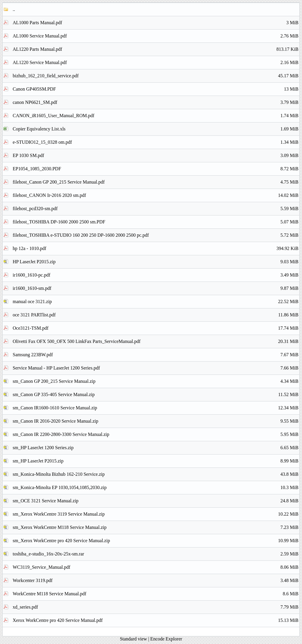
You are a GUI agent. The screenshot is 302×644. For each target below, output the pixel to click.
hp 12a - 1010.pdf (156, 249)
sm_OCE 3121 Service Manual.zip (156, 501)
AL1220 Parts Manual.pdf (156, 49)
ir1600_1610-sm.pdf (156, 288)
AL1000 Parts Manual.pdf (156, 23)
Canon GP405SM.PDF (156, 89)
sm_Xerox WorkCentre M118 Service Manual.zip (156, 527)
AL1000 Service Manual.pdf (156, 36)
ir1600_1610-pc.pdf (156, 275)
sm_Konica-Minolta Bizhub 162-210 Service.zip (156, 474)
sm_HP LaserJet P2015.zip (156, 461)
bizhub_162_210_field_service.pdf (156, 76)
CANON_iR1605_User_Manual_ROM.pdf (156, 116)
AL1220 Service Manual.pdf (156, 63)
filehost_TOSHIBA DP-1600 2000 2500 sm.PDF (156, 222)
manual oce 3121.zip (156, 302)
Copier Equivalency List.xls (156, 129)
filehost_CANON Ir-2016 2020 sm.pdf (156, 195)
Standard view (133, 639)
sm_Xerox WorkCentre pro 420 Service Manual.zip (156, 541)
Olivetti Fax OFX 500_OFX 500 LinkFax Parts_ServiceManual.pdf (156, 341)
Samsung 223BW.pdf (156, 355)
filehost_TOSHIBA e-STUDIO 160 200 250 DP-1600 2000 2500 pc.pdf (156, 235)
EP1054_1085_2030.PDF (156, 169)
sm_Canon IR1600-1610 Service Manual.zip (156, 408)
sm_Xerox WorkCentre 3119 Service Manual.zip (156, 514)
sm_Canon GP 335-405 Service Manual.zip (156, 395)
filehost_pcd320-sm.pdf (156, 209)
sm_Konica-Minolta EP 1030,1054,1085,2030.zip (156, 488)
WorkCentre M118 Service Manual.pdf (156, 594)
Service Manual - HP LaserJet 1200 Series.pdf (156, 368)
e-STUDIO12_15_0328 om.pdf (156, 142)
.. (14, 9)
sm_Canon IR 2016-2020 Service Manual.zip (156, 421)
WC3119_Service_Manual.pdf (156, 567)
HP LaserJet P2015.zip (156, 262)
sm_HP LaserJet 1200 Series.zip (156, 448)
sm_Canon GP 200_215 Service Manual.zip (156, 381)
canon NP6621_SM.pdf (156, 102)
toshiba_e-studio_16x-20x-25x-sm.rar (156, 554)
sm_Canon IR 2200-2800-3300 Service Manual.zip (156, 434)
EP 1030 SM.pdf (156, 156)
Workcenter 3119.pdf (156, 581)
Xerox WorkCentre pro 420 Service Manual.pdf (156, 620)
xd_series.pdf (156, 607)
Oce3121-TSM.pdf (156, 328)
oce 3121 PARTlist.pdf (156, 315)
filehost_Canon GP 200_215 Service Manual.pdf (156, 182)
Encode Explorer (166, 639)
